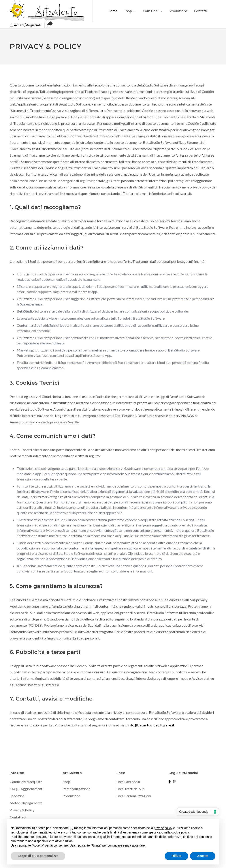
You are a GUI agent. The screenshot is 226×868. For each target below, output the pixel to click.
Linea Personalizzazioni (133, 796)
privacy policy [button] (163, 828)
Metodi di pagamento (26, 803)
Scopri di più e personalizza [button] (38, 856)
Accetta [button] (203, 856)
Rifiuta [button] (177, 856)
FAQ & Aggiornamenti (26, 789)
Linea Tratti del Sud (130, 789)
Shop (66, 782)
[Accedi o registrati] (25, 25)
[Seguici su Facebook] (170, 782)
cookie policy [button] (180, 832)
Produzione (71, 796)
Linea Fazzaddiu (128, 782)
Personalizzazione (76, 789)
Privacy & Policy (22, 810)
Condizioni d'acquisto (26, 782)
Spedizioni (18, 796)
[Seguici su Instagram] (175, 782)
